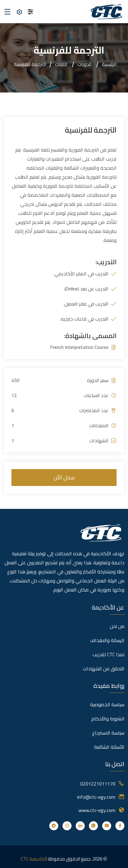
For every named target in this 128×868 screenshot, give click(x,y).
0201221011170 (98, 784)
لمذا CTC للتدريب (108, 654)
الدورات (85, 64)
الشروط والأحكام (108, 719)
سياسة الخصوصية (107, 704)
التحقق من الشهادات (104, 669)
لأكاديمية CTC (34, 859)
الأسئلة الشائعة (109, 747)
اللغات (61, 64)
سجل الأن (64, 477)
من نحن (117, 626)
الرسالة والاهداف (107, 640)
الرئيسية (109, 64)
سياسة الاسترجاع (108, 733)
